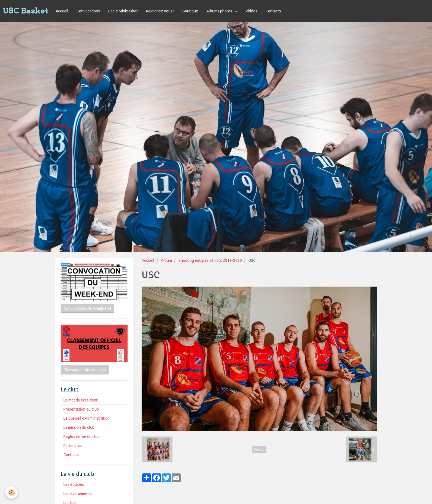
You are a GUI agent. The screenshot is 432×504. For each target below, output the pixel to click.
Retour (259, 449)
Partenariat (73, 446)
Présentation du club (81, 409)
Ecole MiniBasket (123, 11)
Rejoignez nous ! (160, 11)
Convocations (88, 11)
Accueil (62, 11)
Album (166, 260)
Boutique (190, 11)
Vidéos (251, 11)
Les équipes (74, 484)
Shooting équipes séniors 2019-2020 (210, 260)
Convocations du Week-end (87, 308)
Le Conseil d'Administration (87, 418)
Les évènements (78, 494)
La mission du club (79, 427)
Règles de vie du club (82, 436)
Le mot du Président (80, 400)
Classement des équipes (85, 370)
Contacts (273, 11)
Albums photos (220, 11)
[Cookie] (12, 493)
